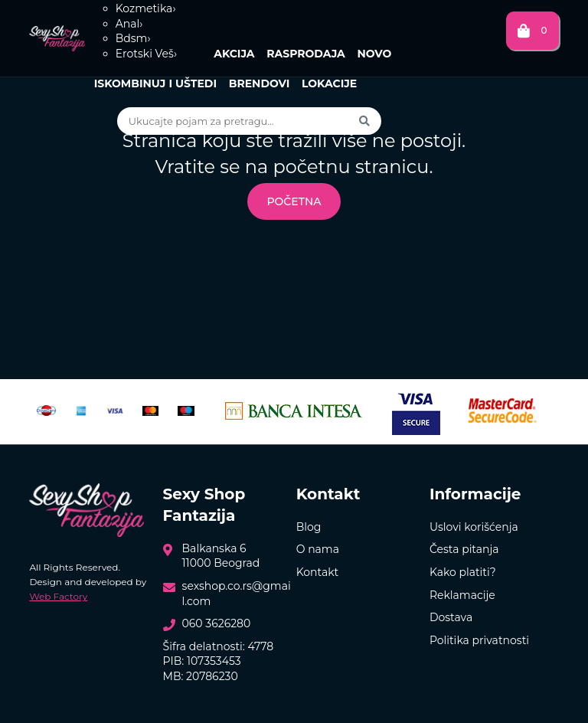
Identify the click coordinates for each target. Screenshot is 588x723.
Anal (129, 24)
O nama (318, 549)
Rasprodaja (306, 54)
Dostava (451, 617)
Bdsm (133, 38)
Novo (374, 54)
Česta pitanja (464, 549)
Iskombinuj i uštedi (155, 83)
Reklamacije (462, 595)
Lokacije (329, 83)
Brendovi (260, 83)
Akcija (234, 54)
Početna (294, 201)
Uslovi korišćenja (474, 527)
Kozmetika (146, 8)
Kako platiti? (463, 572)
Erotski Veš (146, 54)
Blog (309, 527)
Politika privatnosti (479, 640)
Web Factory (58, 596)
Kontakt (318, 572)
